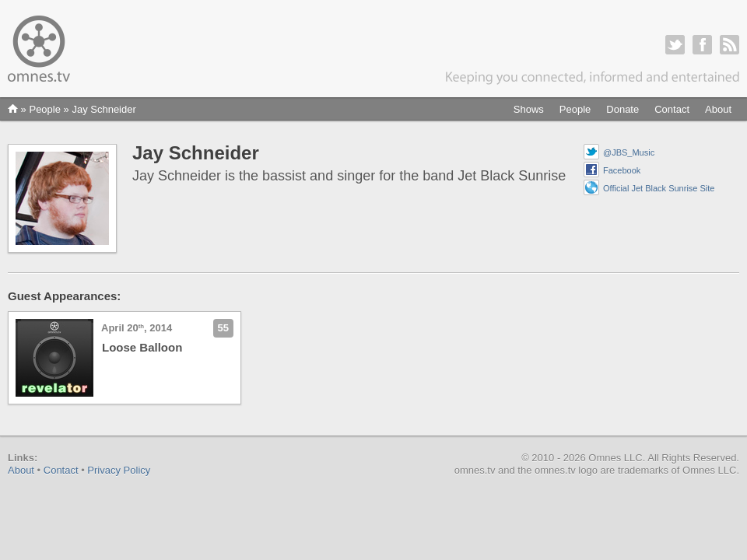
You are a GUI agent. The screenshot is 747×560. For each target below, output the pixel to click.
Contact (672, 109)
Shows (529, 109)
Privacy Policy (119, 470)
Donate (622, 109)
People (575, 109)
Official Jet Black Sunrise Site (659, 188)
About (718, 109)
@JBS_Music (629, 152)
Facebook (622, 170)
